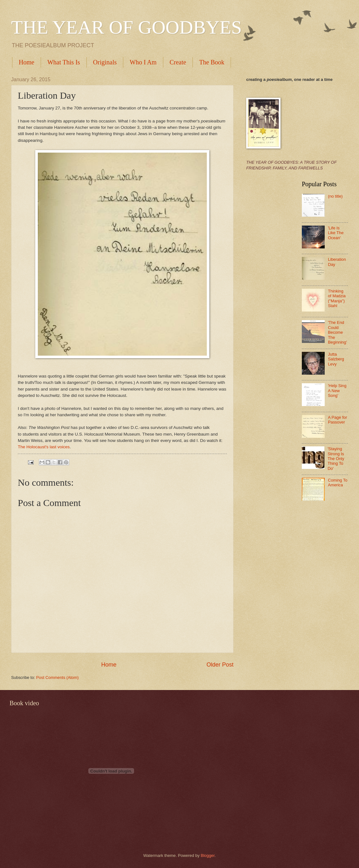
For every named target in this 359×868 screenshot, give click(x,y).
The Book (212, 62)
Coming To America (338, 483)
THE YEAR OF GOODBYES (126, 27)
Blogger (208, 855)
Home (27, 62)
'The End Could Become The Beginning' (337, 332)
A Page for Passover (337, 420)
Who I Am (143, 62)
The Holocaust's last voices (44, 447)
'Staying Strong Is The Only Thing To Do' (336, 459)
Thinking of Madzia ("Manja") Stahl (337, 298)
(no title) (335, 196)
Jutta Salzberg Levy (336, 359)
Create (178, 62)
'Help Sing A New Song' (337, 391)
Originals (105, 62)
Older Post (220, 665)
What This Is (64, 62)
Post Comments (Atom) (58, 677)
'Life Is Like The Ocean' (336, 233)
